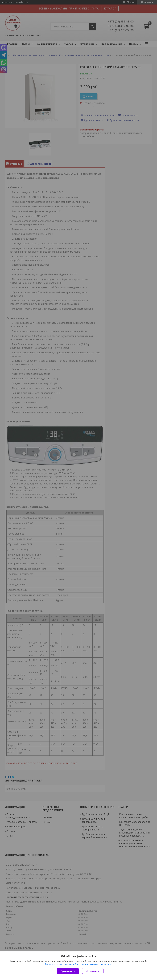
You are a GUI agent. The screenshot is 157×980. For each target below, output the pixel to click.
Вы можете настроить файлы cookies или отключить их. (77, 964)
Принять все (68, 971)
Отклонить (93, 971)
